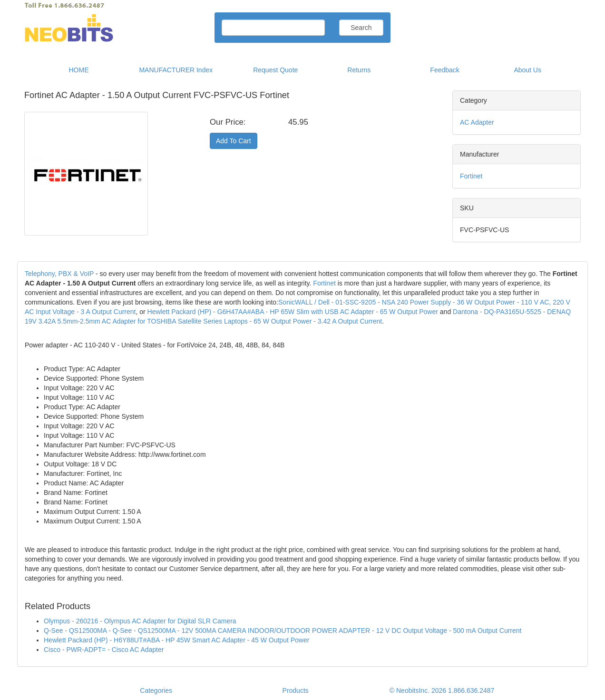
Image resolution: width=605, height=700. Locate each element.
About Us (527, 70)
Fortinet (471, 176)
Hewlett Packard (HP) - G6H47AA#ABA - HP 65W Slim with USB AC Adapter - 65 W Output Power (293, 312)
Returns (359, 70)
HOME (79, 70)
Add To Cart (234, 141)
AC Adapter (477, 122)
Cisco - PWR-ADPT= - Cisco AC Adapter (104, 650)
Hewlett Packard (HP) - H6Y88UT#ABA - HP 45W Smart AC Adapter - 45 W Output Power (176, 640)
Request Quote (275, 70)
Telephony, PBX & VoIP (59, 274)
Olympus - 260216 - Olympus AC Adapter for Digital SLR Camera (140, 621)
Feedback (444, 70)
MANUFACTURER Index (176, 70)
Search (361, 28)
